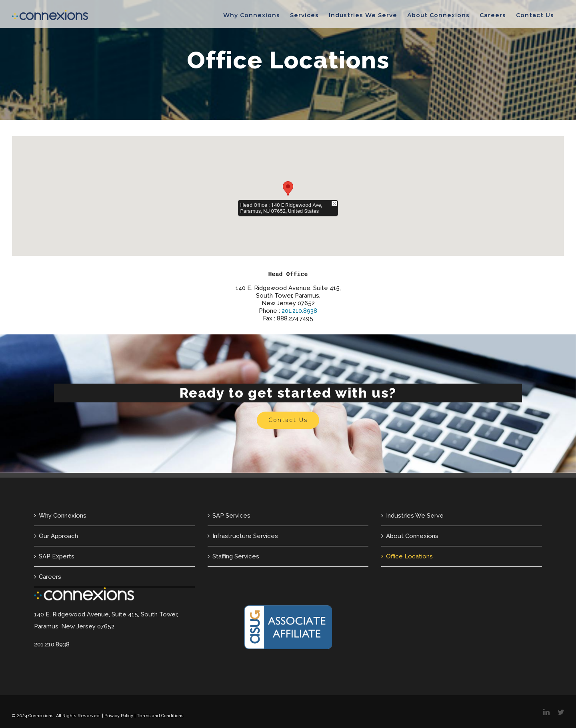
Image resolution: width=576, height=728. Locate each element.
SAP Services (231, 516)
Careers (50, 577)
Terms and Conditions (160, 716)
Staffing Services (236, 556)
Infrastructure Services (245, 536)
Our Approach (58, 536)
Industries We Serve (415, 516)
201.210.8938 (299, 311)
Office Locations (409, 556)
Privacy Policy (119, 716)
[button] (288, 189)
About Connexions (412, 536)
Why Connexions (63, 516)
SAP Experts (57, 556)
